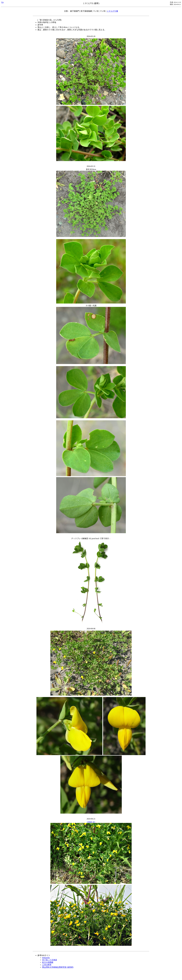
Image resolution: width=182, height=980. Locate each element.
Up (2, 2)
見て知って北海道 (50, 960)
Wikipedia (46, 958)
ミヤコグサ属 (112, 11)
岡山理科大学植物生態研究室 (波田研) (58, 967)
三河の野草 (47, 965)
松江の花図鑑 (48, 962)
